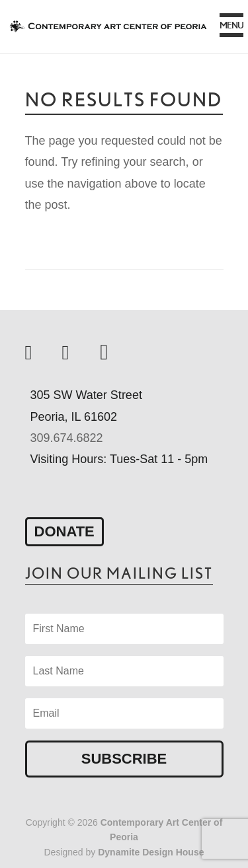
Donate (64, 531)
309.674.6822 (67, 438)
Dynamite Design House (151, 852)
